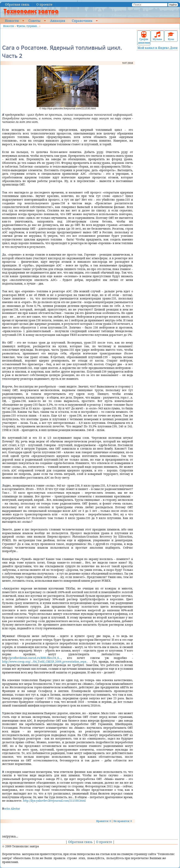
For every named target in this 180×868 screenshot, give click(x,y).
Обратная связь (17, 4)
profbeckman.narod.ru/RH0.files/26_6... (36, 658)
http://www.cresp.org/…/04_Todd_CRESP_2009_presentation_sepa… (45, 661)
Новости (12, 21)
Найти (173, 5)
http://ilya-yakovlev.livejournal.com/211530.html (54, 801)
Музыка (157, 36)
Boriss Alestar (11, 809)
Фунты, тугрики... (28, 26)
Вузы (171, 36)
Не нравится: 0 (123, 821)
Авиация (58, 21)
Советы (34, 21)
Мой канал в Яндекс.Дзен (157, 48)
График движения (144, 38)
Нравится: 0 (104, 821)
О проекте (44, 4)
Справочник (82, 21)
